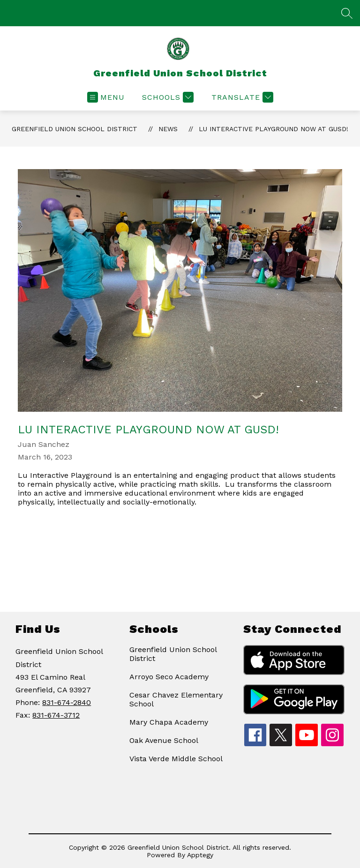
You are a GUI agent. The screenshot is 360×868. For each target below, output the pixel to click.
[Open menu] (106, 97)
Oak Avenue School (164, 740)
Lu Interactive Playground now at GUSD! (274, 129)
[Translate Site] (241, 97)
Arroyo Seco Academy (169, 677)
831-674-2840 (67, 702)
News (168, 129)
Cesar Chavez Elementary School (176, 699)
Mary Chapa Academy (169, 722)
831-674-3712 (56, 715)
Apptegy (200, 855)
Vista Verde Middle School (176, 759)
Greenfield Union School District (75, 129)
